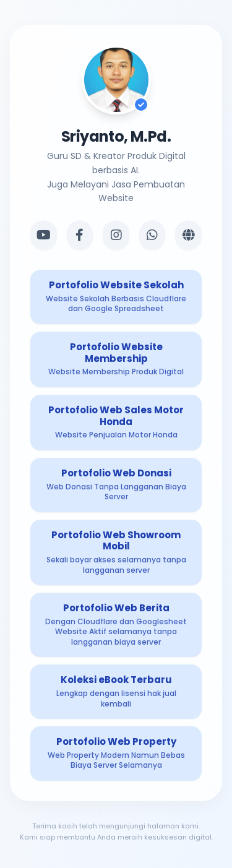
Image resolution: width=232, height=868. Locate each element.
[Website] (188, 235)
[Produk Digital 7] (116, 692)
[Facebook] (80, 235)
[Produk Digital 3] (116, 423)
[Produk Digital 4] (116, 485)
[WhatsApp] (153, 235)
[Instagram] (116, 235)
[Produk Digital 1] (116, 297)
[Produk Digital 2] (116, 359)
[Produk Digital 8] (116, 754)
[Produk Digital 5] (116, 553)
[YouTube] (44, 235)
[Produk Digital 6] (116, 625)
